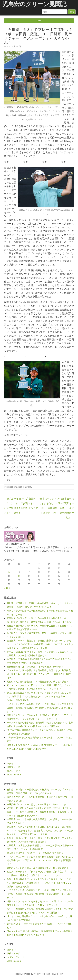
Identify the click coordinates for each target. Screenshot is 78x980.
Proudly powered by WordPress (29, 974)
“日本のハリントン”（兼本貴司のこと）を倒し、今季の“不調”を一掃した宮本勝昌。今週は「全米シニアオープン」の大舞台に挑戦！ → (57, 508)
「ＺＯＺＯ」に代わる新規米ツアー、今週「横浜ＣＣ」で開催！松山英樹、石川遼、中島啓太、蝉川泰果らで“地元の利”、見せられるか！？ (40, 708)
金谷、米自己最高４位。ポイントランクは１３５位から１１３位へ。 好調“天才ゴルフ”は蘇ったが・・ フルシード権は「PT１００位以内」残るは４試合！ (39, 697)
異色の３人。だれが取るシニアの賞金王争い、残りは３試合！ (38, 682)
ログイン (11, 763)
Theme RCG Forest (54, 974)
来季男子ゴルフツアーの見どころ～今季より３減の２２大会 (37, 618)
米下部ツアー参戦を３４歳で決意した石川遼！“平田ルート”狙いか (40, 622)
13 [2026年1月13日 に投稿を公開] (19, 576)
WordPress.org (14, 775)
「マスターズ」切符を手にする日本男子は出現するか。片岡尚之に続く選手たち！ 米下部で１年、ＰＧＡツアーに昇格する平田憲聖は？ (40, 674)
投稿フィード (13, 767)
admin (19, 487)
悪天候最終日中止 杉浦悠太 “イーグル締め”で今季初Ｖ (35, 667)
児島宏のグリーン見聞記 (34, 4)
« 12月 (7, 588)
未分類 (28, 487)
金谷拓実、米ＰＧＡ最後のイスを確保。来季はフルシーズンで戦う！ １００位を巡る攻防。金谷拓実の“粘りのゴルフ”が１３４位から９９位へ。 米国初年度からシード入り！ (40, 644)
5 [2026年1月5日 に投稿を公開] (9, 572)
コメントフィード (16, 771)
